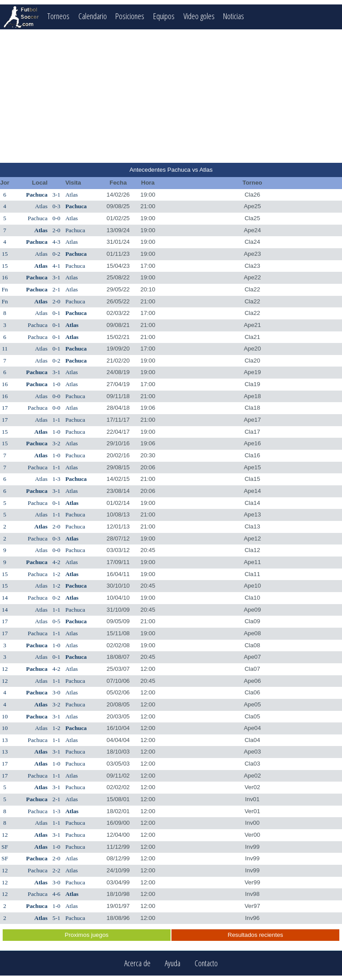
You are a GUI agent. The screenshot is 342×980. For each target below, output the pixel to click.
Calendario (93, 16)
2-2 (57, 870)
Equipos (164, 16)
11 (5, 349)
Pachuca (37, 195)
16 (5, 277)
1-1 (57, 420)
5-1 (57, 918)
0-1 (57, 313)
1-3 (57, 479)
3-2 (57, 443)
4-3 (57, 242)
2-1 (57, 289)
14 (5, 598)
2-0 (57, 230)
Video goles (199, 16)
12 (5, 669)
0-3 (57, 206)
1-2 (57, 574)
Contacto (206, 963)
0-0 (57, 218)
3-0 (57, 692)
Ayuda (173, 963)
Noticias (234, 16)
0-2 (57, 254)
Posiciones (130, 16)
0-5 (57, 621)
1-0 (57, 384)
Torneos (58, 16)
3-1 (57, 195)
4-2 (57, 562)
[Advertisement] (171, 96)
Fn (5, 289)
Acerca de (137, 963)
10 (5, 716)
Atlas (72, 195)
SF (5, 847)
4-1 (57, 266)
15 (5, 254)
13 (5, 740)
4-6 (57, 894)
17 (5, 408)
